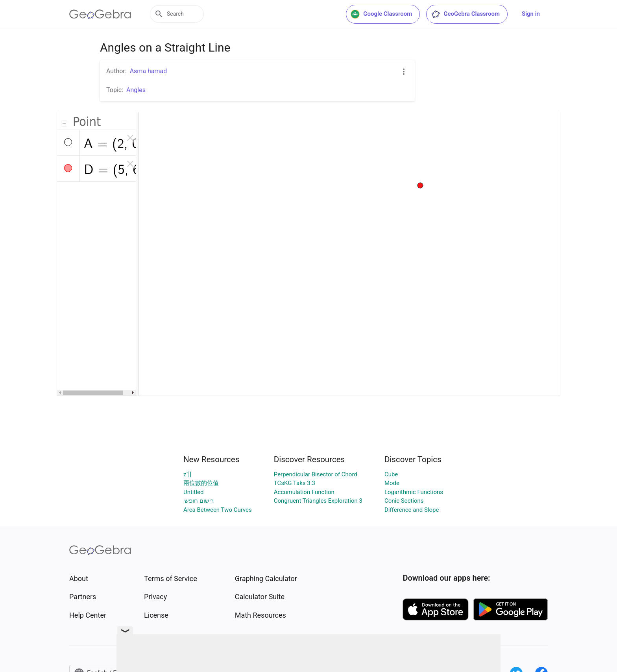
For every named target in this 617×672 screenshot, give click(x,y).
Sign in (531, 14)
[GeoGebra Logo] (100, 14)
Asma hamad (149, 71)
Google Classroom (381, 14)
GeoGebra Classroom (465, 14)
